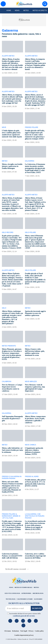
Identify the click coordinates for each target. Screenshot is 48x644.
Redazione (16, 631)
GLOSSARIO (38, 599)
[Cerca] (45, 4)
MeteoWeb (13, 639)
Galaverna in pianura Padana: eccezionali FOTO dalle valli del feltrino (12, 556)
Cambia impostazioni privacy (24, 635)
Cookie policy (39, 631)
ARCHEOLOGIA (38, 593)
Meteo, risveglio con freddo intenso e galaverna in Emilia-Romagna (12, 166)
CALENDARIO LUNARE (25, 599)
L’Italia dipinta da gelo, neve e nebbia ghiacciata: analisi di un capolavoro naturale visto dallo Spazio (12, 134)
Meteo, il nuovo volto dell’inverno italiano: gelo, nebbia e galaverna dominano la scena (35, 352)
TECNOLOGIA (11, 599)
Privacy (31, 631)
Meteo (26, 10)
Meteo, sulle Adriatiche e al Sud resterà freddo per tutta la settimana (12, 450)
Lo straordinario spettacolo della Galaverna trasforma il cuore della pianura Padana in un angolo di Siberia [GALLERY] (35, 525)
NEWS (11, 587)
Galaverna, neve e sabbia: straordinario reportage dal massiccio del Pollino (35, 556)
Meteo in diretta (40, 10)
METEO (36, 587)
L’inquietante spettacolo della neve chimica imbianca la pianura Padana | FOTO (34, 451)
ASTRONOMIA (26, 593)
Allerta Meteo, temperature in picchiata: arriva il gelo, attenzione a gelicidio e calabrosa (35, 420)
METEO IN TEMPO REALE (23, 587)
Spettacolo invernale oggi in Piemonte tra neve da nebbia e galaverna (35, 313)
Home (9, 10)
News (17, 10)
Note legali (24, 631)
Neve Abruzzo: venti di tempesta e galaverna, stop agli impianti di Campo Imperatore (35, 388)
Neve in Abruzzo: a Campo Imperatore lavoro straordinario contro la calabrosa (12, 388)
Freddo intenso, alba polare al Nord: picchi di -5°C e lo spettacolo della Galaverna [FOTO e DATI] (35, 483)
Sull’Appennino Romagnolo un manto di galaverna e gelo (12, 419)
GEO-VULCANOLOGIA (12, 593)
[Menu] (3, 4)
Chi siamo (8, 631)
